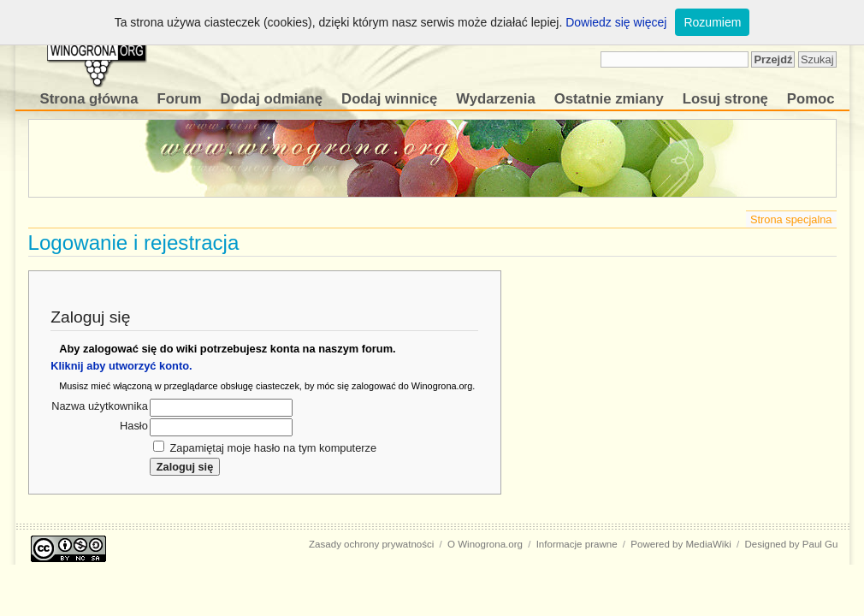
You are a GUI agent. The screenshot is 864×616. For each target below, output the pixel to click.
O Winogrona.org (485, 544)
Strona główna (89, 99)
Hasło (134, 426)
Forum (180, 99)
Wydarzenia (495, 99)
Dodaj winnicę (389, 99)
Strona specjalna (791, 219)
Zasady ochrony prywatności (371, 544)
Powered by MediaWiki (681, 544)
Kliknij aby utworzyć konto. (121, 366)
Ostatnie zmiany (609, 99)
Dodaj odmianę (271, 99)
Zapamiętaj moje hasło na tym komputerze (273, 448)
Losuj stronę (725, 99)
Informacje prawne (577, 544)
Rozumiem (712, 22)
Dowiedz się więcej (616, 22)
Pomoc (811, 99)
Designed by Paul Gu (791, 544)
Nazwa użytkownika (100, 406)
